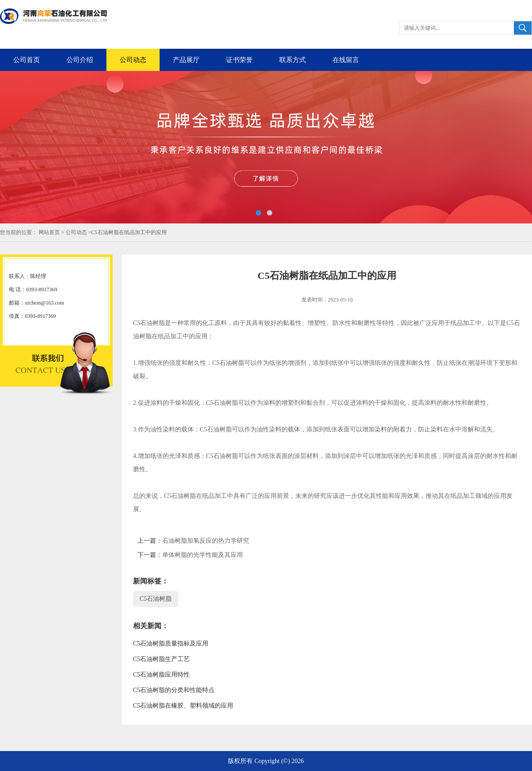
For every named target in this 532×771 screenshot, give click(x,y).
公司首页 (27, 60)
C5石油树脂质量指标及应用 (171, 644)
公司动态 (133, 60)
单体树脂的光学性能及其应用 (203, 555)
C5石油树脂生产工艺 (161, 659)
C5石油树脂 (156, 599)
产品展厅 (186, 60)
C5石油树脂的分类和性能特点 (174, 690)
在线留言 (346, 60)
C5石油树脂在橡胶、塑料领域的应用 (183, 706)
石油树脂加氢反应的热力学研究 (206, 541)
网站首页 (49, 232)
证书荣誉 (239, 60)
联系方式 (293, 60)
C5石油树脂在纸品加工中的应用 (129, 232)
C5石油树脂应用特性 (161, 675)
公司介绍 (80, 60)
